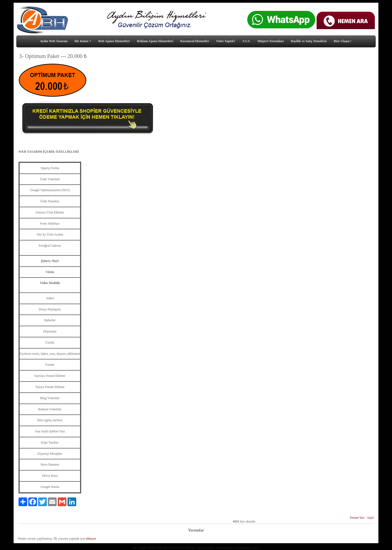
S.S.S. (246, 41)
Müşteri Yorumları (271, 41)
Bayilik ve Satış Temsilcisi (309, 41)
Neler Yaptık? (226, 41)
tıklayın (91, 539)
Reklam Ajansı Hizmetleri (155, 41)
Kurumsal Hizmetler (195, 41)
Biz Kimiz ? (83, 41)
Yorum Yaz (357, 518)
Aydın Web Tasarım (54, 41)
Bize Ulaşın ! (343, 41)
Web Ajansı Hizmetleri (114, 41)
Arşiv (370, 518)
